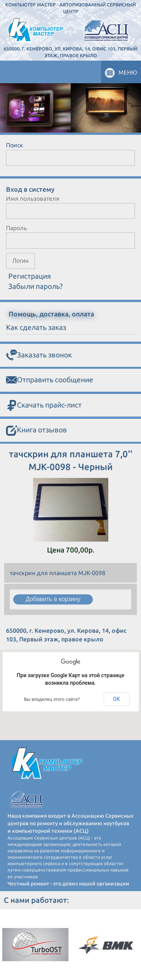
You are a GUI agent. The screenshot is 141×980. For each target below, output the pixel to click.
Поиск (15, 145)
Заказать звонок (39, 355)
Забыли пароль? (36, 286)
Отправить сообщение (50, 380)
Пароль (16, 228)
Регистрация (30, 276)
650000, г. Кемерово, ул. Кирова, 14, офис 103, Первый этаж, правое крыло (70, 52)
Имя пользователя (33, 198)
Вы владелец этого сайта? (52, 699)
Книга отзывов (36, 430)
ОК (116, 699)
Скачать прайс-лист (44, 406)
